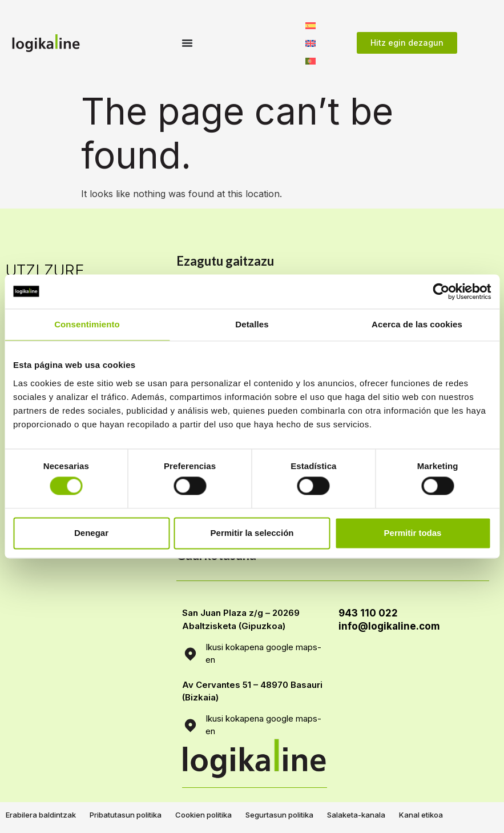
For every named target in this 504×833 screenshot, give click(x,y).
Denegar (91, 533)
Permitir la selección (252, 533)
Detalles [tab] (252, 324)
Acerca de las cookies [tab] (417, 324)
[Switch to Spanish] (311, 25)
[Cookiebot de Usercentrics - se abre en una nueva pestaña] (441, 291)
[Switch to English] (311, 43)
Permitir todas (413, 533)
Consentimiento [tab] (87, 324)
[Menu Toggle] (187, 43)
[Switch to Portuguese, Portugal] (311, 60)
